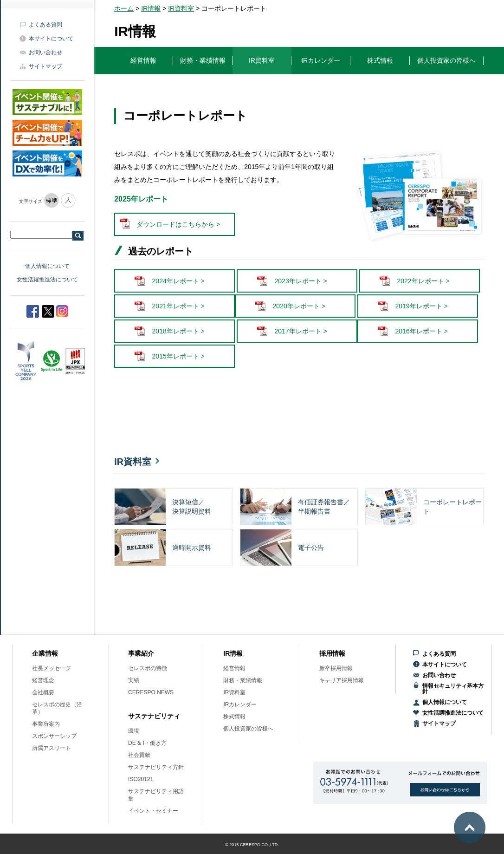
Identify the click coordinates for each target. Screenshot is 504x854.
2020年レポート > (299, 306)
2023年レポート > (301, 281)
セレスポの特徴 (148, 668)
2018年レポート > (178, 331)
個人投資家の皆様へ (248, 729)
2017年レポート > (301, 331)
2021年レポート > (178, 306)
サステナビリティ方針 (156, 767)
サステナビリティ (154, 716)
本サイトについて (51, 39)
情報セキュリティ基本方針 (453, 689)
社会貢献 (139, 755)
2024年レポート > (178, 281)
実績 (134, 680)
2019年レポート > (422, 306)
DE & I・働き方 (147, 743)
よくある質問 (45, 25)
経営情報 (234, 668)
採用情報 (332, 653)
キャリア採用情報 (342, 680)
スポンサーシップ (54, 736)
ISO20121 (141, 779)
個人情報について (47, 266)
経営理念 (43, 680)
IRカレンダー (240, 704)
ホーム (124, 8)
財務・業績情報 (243, 680)
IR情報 (151, 8)
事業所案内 (46, 724)
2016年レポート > (422, 331)
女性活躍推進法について (47, 280)
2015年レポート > (178, 356)
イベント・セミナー (153, 811)
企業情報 (45, 653)
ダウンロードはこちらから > (178, 224)
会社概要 (43, 692)
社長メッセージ (52, 668)
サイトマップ (45, 66)
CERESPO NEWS (151, 692)
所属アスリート (52, 748)
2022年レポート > (423, 281)
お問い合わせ (45, 52)
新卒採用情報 (336, 668)
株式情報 (234, 717)
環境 (134, 731)
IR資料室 (181, 8)
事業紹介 (141, 653)
